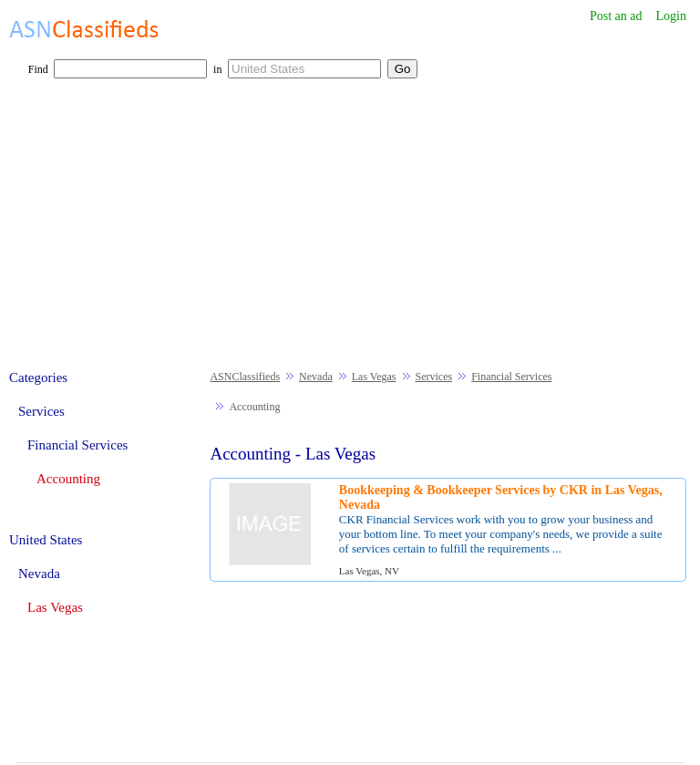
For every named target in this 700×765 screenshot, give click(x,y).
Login (671, 16)
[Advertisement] (350, 233)
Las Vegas (374, 377)
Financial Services (511, 377)
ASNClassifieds (245, 377)
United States (46, 540)
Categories (38, 377)
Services (434, 377)
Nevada (316, 377)
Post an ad (616, 16)
